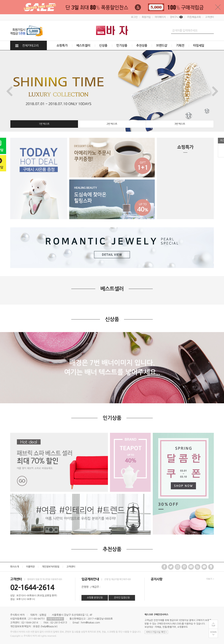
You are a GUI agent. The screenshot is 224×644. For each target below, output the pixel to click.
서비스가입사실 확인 (156, 632)
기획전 (180, 45)
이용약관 (30, 567)
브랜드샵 (161, 45)
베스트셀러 (83, 45)
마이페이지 (160, 17)
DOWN (213, 632)
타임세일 (199, 45)
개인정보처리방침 (50, 567)
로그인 (134, 17)
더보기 (210, 579)
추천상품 (142, 45)
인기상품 (122, 45)
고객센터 (209, 17)
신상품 (103, 45)
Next (215, 91)
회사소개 (15, 567)
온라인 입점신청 (122, 598)
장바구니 (176, 17)
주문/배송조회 (194, 17)
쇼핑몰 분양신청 (95, 598)
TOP (213, 626)
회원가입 (146, 17)
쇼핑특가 (62, 45)
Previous (9, 91)
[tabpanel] (112, 91)
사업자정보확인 (55, 619)
